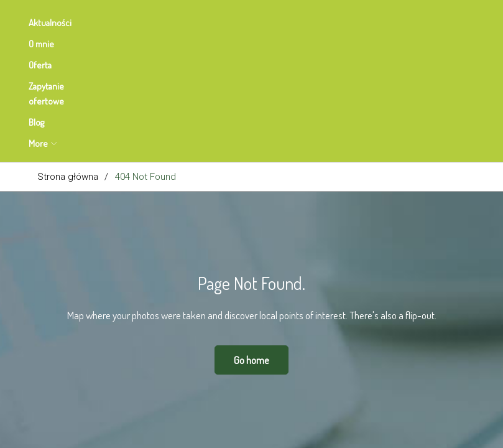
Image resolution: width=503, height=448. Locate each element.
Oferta (169, 23)
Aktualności (59, 23)
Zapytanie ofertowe (243, 23)
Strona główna (68, 56)
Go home (251, 239)
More (357, 23)
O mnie (119, 23)
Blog (314, 23)
